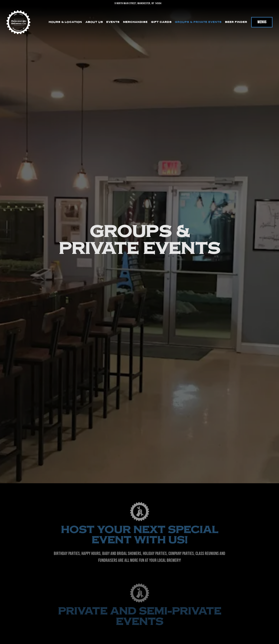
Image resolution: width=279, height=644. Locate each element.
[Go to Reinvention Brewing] (138, 3)
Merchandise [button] (135, 22)
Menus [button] (262, 22)
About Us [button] (94, 22)
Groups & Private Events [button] (198, 22)
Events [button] (113, 22)
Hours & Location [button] (65, 22)
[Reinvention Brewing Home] (18, 22)
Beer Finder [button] (236, 22)
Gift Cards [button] (161, 22)
